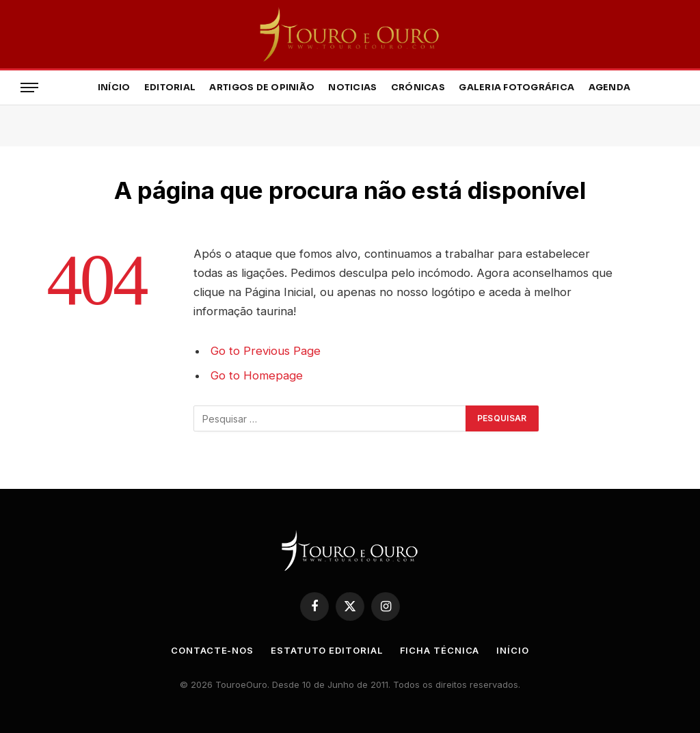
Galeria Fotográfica (516, 88)
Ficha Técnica (440, 650)
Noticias (352, 88)
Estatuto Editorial (326, 650)
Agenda (610, 88)
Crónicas (418, 88)
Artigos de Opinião (262, 88)
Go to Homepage (257, 375)
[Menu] (29, 88)
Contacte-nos (212, 650)
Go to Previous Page (266, 351)
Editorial (170, 88)
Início (114, 88)
